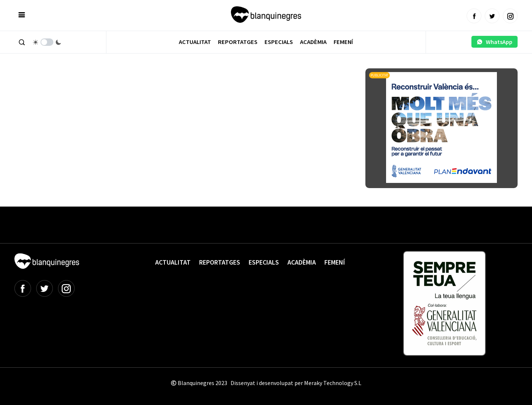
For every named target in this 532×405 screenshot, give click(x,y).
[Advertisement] (149, 89)
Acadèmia (313, 42)
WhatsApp (495, 42)
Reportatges (238, 42)
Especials (279, 42)
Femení (343, 42)
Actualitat (195, 42)
